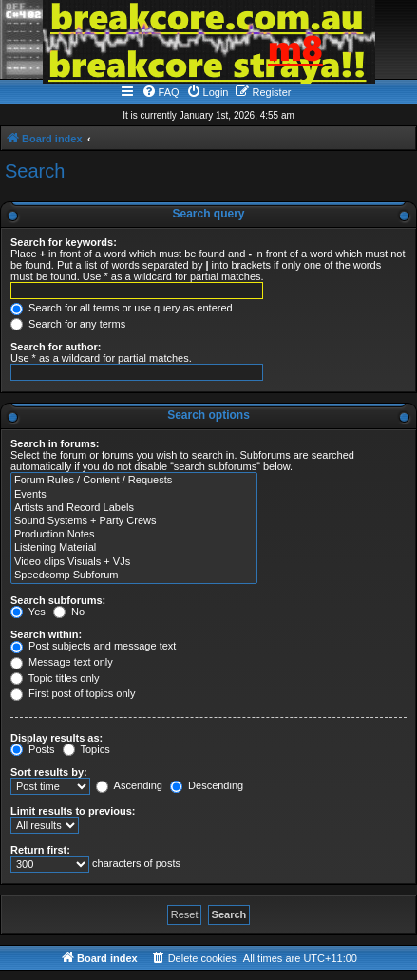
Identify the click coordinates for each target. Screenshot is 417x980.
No (69, 612)
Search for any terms (68, 324)
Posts (33, 749)
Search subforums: (58, 600)
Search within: (46, 634)
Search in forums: (55, 443)
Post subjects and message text (93, 646)
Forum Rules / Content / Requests (134, 481)
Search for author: (56, 347)
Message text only (62, 662)
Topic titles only (55, 678)
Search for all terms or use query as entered (122, 308)
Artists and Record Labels (134, 508)
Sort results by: (49, 772)
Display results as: (57, 738)
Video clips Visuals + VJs (134, 562)
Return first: (40, 850)
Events (134, 495)
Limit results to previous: (73, 811)
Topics (86, 749)
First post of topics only (73, 693)
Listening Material (134, 548)
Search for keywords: (64, 242)
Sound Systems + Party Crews (134, 521)
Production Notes (134, 535)
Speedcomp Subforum (134, 575)
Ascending (129, 785)
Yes (28, 612)
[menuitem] (161, 92)
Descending (207, 785)
